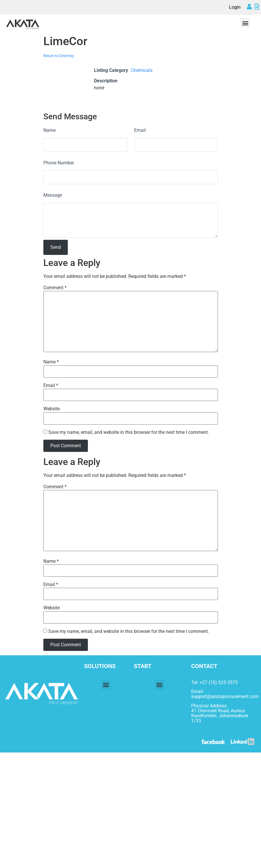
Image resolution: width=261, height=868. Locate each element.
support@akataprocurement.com (225, 696)
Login (235, 7)
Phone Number (59, 163)
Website (52, 409)
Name (49, 130)
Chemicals (142, 70)
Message (53, 195)
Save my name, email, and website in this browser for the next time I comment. (129, 432)
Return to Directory (59, 56)
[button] (245, 23)
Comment (55, 288)
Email (140, 130)
